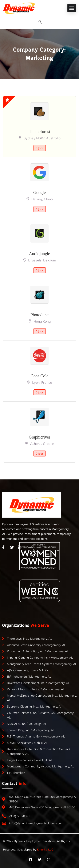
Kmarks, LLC (45, 849)
